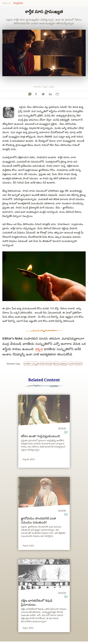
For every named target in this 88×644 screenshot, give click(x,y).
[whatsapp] (30, 94)
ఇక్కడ (39, 349)
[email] (57, 94)
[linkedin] (50, 94)
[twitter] (43, 94)
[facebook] (36, 94)
